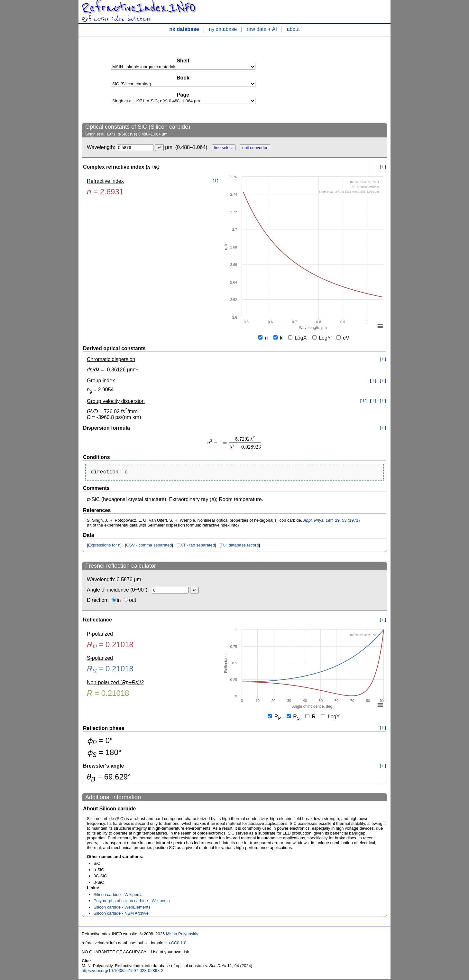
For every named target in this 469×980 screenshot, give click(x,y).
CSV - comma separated (149, 546)
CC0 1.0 (179, 944)
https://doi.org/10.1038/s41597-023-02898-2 (123, 972)
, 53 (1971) (332, 522)
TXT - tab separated (196, 546)
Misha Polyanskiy (182, 935)
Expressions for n (104, 546)
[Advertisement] (339, 79)
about (293, 29)
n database (223, 29)
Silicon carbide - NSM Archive (121, 915)
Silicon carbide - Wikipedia (118, 896)
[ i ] (383, 167)
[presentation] (234, 443)
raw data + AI (262, 29)
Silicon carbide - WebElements (122, 908)
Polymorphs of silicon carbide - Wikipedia (132, 902)
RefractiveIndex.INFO (139, 8)
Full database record (240, 546)
